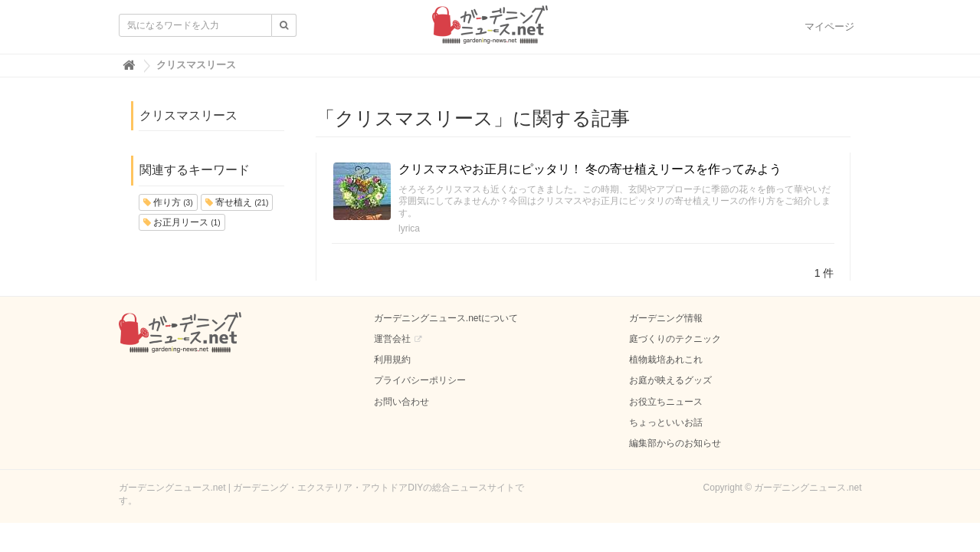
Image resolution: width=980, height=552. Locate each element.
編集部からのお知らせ (675, 443)
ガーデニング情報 (666, 318)
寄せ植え (237, 202)
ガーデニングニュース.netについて (446, 318)
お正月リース (182, 222)
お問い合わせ (402, 402)
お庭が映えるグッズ (670, 380)
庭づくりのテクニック (675, 339)
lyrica (409, 228)
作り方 (168, 202)
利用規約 (392, 360)
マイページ (829, 26)
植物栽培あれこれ (666, 360)
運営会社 (392, 339)
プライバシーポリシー (420, 380)
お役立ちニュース (666, 402)
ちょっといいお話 (666, 422)
